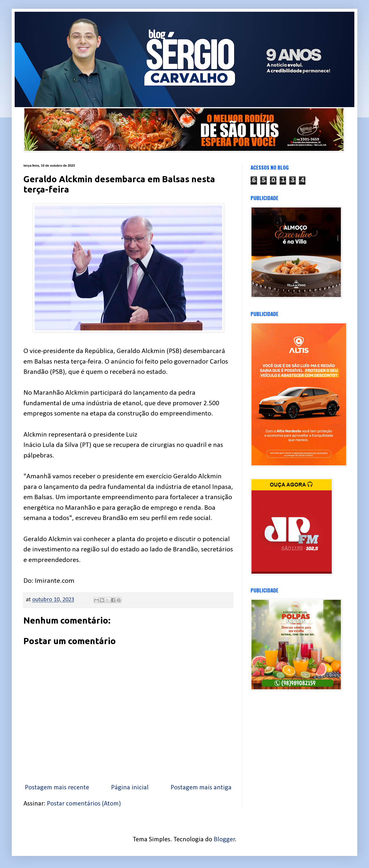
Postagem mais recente (57, 788)
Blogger (224, 840)
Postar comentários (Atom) (84, 804)
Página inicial (130, 788)
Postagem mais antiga (201, 788)
